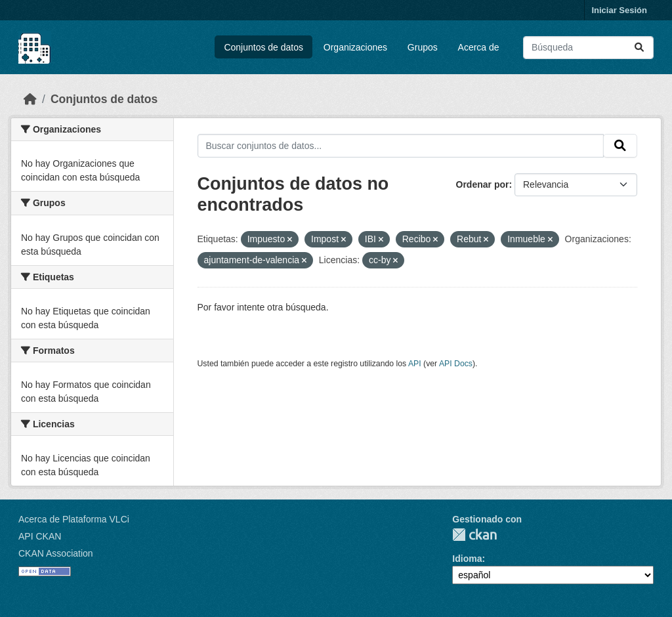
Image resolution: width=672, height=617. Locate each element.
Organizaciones (355, 47)
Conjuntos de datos (263, 47)
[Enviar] (639, 48)
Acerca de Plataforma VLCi (74, 519)
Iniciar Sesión (619, 10)
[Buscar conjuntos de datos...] (588, 48)
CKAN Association (56, 553)
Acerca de (479, 47)
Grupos (423, 47)
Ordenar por (483, 184)
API (415, 364)
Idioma (467, 559)
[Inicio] (30, 99)
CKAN (474, 535)
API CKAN (40, 536)
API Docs (456, 364)
